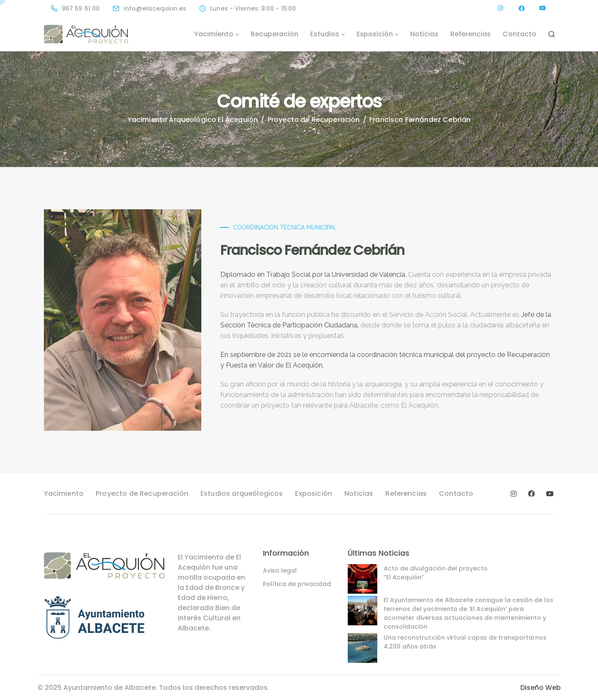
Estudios (325, 34)
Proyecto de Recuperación (142, 493)
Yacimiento (214, 34)
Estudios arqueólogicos (242, 493)
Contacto (520, 34)
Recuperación (275, 34)
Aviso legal (280, 570)
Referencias (471, 34)
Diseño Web (541, 688)
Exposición (375, 34)
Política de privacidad (297, 584)
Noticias (424, 34)
